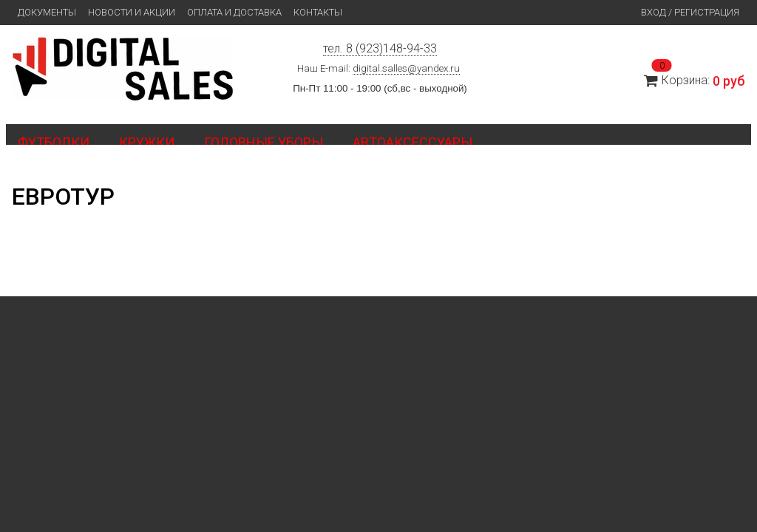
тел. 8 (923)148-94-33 (380, 48)
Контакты (318, 12)
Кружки (147, 142)
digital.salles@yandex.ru (406, 68)
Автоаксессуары (413, 142)
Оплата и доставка (234, 12)
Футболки (54, 142)
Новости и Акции (132, 12)
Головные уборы (264, 142)
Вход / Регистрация (690, 12)
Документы (47, 12)
